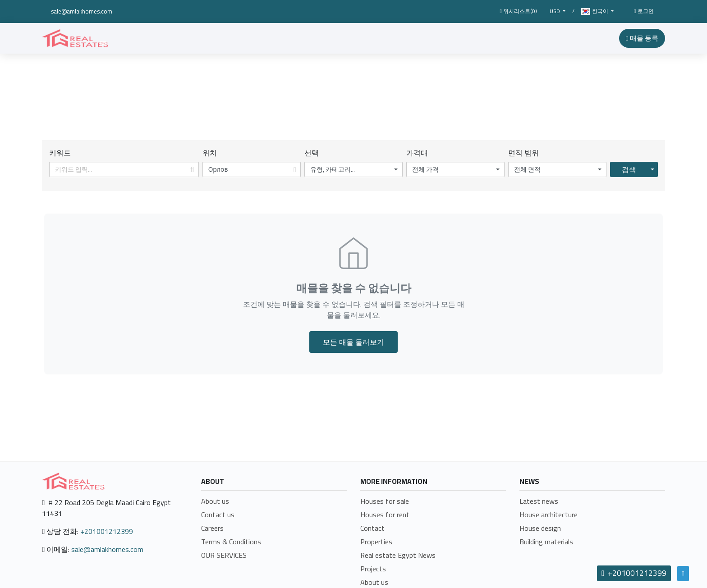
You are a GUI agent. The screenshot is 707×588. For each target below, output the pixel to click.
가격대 (417, 153)
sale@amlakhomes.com (82, 11)
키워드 (60, 153)
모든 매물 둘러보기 (353, 342)
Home (317, 103)
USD (555, 11)
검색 (629, 169)
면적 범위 (523, 153)
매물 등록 (642, 38)
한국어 (595, 11)
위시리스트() (518, 11)
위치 (210, 153)
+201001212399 (107, 531)
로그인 (644, 11)
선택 (312, 153)
